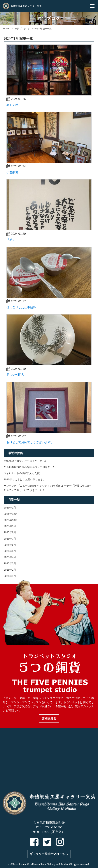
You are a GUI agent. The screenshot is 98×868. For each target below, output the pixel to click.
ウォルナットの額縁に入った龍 (22, 473)
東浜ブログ (20, 29)
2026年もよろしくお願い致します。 (25, 479)
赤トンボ (12, 105)
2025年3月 (10, 563)
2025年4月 (10, 557)
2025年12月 (11, 514)
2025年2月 (10, 570)
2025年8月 (10, 532)
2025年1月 (10, 576)
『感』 (11, 240)
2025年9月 (10, 526)
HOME (6, 29)
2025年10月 (11, 520)
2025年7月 (10, 539)
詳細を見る (49, 718)
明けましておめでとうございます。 (30, 442)
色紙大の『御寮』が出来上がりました (26, 461)
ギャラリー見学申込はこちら (49, 854)
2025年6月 (10, 545)
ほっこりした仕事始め (21, 307)
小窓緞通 (12, 172)
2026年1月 (10, 508)
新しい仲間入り (17, 375)
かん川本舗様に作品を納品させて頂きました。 (31, 467)
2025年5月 (10, 551)
